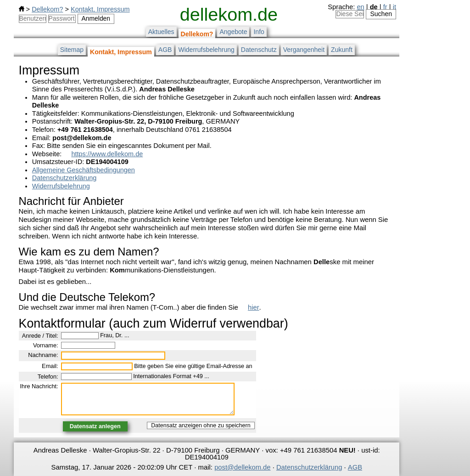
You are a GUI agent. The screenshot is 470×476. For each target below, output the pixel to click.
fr (385, 7)
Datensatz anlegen (95, 426)
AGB (165, 50)
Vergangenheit (304, 50)
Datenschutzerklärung (64, 178)
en (360, 7)
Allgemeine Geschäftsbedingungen (84, 170)
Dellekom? (47, 9)
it (394, 7)
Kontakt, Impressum (100, 9)
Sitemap (72, 50)
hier (254, 307)
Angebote (233, 32)
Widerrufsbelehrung (206, 50)
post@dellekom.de (242, 467)
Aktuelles (161, 32)
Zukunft (342, 50)
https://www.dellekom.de (107, 154)
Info (259, 32)
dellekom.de (229, 14)
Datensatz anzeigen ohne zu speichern (201, 425)
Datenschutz (259, 50)
